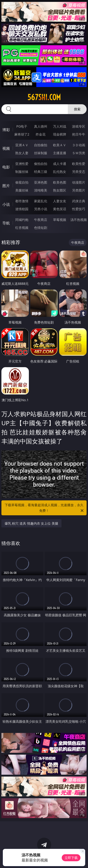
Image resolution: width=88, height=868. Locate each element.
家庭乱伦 (41, 201)
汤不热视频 (79, 220)
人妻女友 (60, 201)
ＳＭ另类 (79, 153)
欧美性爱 (79, 164)
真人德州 (41, 126)
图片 (6, 186)
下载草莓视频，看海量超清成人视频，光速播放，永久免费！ (45, 508)
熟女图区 (60, 190)
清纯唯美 (41, 190)
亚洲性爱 (22, 164)
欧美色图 (60, 182)
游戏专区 (79, 126)
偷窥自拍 (22, 182)
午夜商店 (41, 220)
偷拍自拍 (41, 164)
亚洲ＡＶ (22, 145)
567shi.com (44, 97)
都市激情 (22, 201)
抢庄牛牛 (79, 134)
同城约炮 (22, 220)
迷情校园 (22, 209)
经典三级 (41, 172)
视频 (6, 148)
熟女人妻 (22, 153)
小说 (6, 204)
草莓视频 (60, 220)
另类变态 (79, 172)
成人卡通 (60, 164)
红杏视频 (22, 228)
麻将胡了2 (22, 134)
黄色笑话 (60, 209)
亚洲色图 (41, 182)
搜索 (77, 109)
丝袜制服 (41, 153)
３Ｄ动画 (79, 145)
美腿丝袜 (22, 190)
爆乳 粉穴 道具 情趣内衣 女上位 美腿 (31, 523)
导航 (6, 223)
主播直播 (60, 153)
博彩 (6, 130)
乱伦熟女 (60, 172)
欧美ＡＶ (60, 145)
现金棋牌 (60, 134)
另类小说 (41, 209)
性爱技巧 (79, 209)
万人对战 (60, 126)
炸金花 (41, 134)
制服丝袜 (22, 172)
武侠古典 (79, 201)
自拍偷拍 (41, 145)
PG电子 (22, 126)
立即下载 (71, 858)
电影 (6, 167)
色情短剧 (41, 228)
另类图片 (79, 190)
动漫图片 (79, 182)
